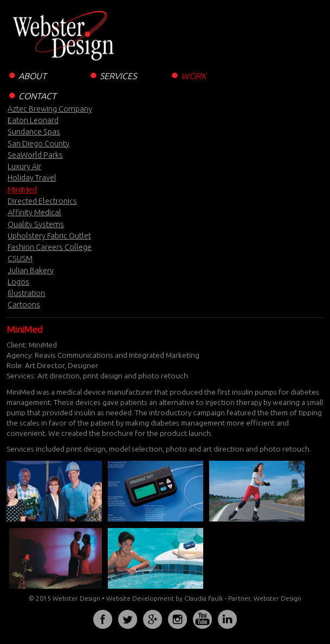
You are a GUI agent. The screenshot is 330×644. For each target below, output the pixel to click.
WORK (188, 75)
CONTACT (31, 95)
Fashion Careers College (50, 247)
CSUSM (20, 259)
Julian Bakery (31, 271)
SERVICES (112, 75)
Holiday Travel (32, 178)
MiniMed (22, 190)
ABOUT (27, 75)
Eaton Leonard (33, 120)
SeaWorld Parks (35, 155)
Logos (18, 282)
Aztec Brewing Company (50, 109)
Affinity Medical (34, 212)
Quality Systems (36, 224)
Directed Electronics (42, 201)
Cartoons (24, 305)
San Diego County (38, 144)
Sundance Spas (34, 132)
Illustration (26, 293)
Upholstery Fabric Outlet (49, 236)
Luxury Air (24, 166)
